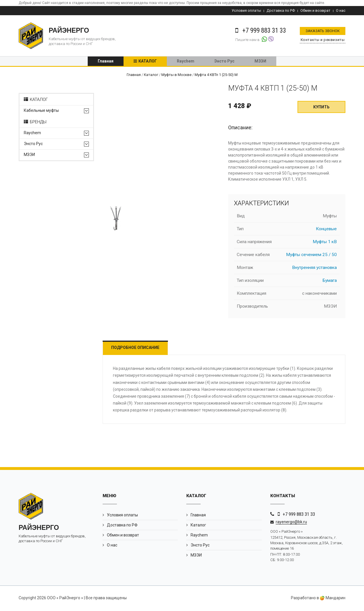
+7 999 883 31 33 (299, 515)
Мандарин (333, 599)
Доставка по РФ (281, 10)
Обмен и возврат (315, 10)
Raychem (186, 62)
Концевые (326, 230)
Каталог (148, 62)
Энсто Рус (224, 62)
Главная (106, 62)
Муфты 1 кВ (325, 243)
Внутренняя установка (314, 269)
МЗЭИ (260, 62)
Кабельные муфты (41, 111)
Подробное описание (137, 349)
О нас (341, 10)
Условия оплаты (246, 10)
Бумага (330, 282)
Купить (321, 108)
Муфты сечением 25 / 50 (311, 256)
